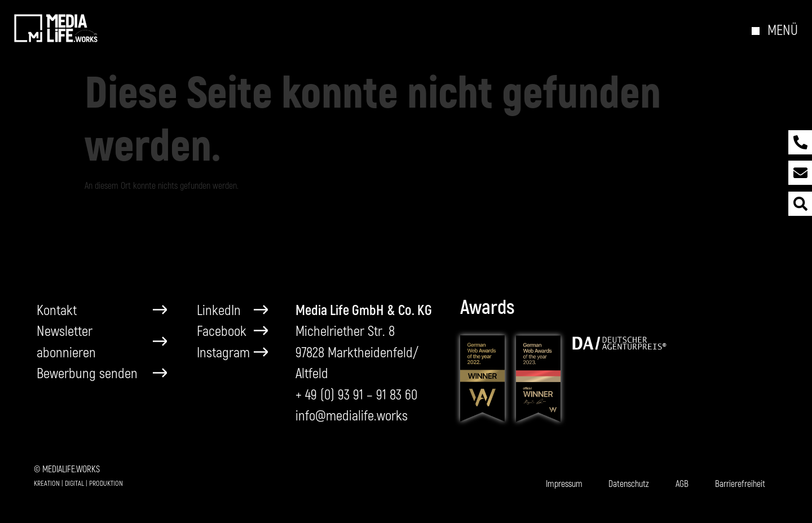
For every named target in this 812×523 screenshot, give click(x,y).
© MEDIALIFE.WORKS (67, 469)
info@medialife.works (352, 415)
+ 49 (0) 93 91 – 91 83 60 (356, 394)
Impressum (564, 483)
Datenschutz (629, 483)
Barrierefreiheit (740, 483)
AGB (682, 483)
